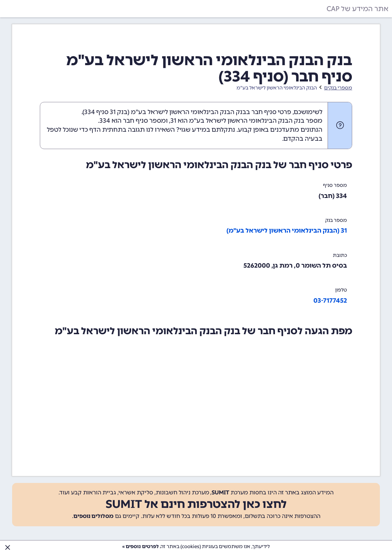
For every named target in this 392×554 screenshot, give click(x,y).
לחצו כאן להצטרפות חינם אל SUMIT (196, 504)
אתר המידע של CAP (358, 9)
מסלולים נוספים (93, 516)
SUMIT (220, 492)
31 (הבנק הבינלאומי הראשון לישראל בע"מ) (287, 231)
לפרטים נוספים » (140, 547)
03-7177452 (330, 301)
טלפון (341, 290)
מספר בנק (336, 220)
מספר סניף (335, 185)
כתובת (340, 255)
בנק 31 (119, 112)
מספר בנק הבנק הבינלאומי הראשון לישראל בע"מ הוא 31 (246, 121)
